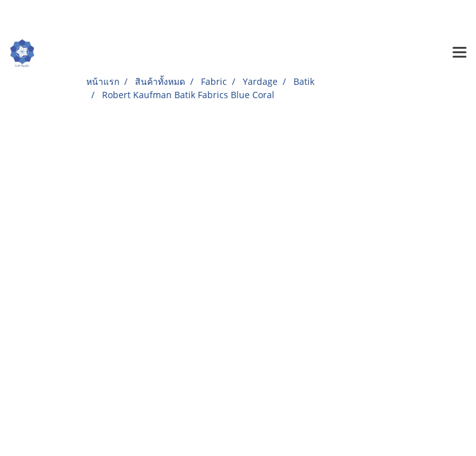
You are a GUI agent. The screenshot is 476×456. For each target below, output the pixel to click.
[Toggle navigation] (460, 53)
